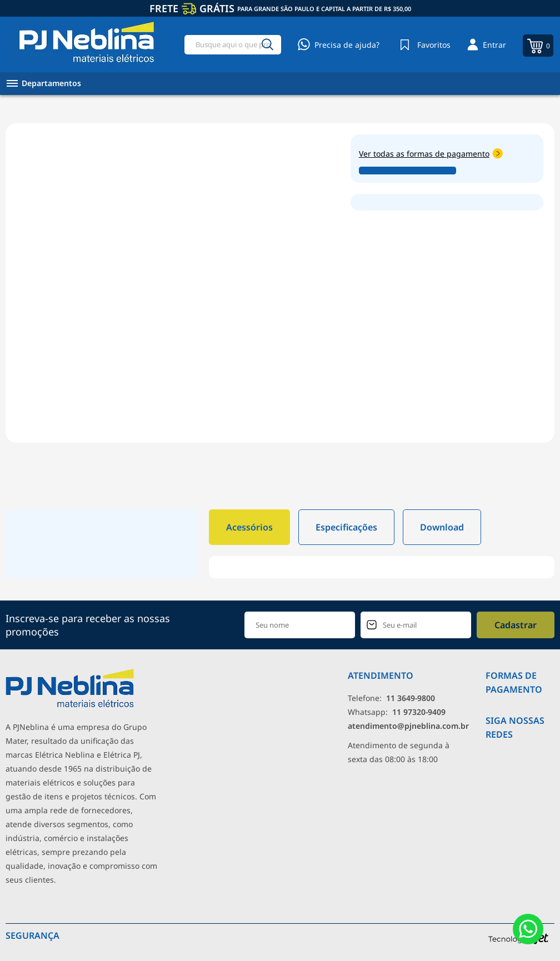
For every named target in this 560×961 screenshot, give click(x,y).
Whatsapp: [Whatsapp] (397, 712)
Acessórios (249, 527)
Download (442, 527)
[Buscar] (268, 45)
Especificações (346, 527)
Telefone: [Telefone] (391, 698)
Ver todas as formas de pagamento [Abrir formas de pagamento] (431, 154)
